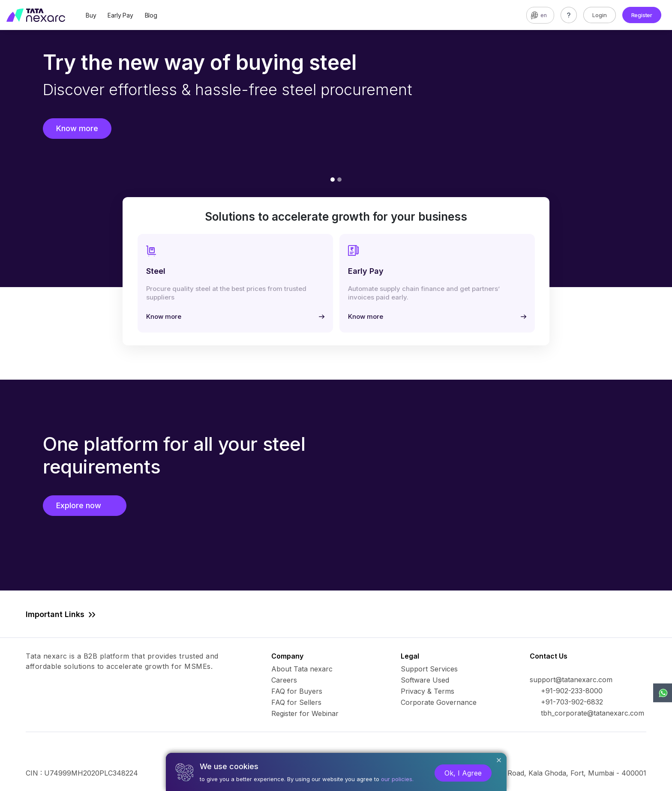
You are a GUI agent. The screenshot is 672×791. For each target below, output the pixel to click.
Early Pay (120, 15)
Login (600, 15)
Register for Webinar (305, 713)
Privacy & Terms (427, 691)
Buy (91, 15)
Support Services (429, 669)
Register (642, 15)
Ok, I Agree (463, 773)
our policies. (397, 779)
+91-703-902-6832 (572, 702)
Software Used (425, 680)
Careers (284, 680)
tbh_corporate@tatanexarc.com (592, 713)
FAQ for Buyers (297, 691)
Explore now (85, 505)
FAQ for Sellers (296, 702)
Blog (151, 15)
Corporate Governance (439, 702)
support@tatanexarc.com (571, 680)
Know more (77, 128)
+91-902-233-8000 (572, 691)
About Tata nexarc (302, 669)
